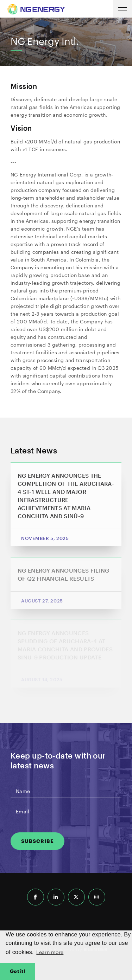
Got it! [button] (18, 971)
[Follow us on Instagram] (97, 897)
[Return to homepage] (36, 10)
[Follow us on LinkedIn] (56, 897)
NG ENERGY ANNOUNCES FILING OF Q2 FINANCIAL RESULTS (64, 574)
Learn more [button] (50, 952)
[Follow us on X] (76, 897)
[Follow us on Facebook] (36, 897)
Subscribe (37, 841)
